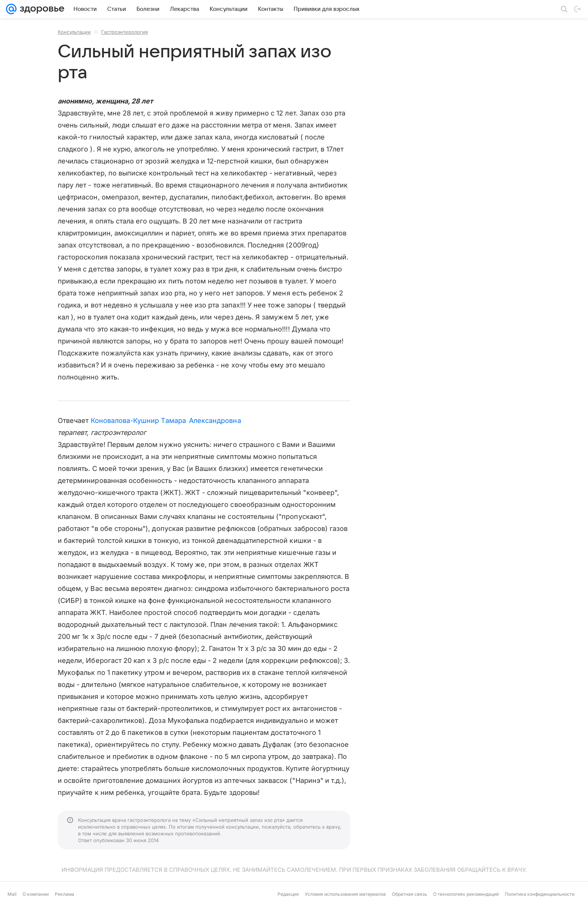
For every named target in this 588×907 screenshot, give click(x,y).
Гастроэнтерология (124, 32)
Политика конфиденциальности (540, 894)
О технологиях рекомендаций (466, 894)
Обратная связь (409, 894)
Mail (12, 894)
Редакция (288, 894)
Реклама (64, 894)
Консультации (74, 32)
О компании (36, 894)
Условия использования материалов (345, 894)
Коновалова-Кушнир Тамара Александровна (166, 421)
